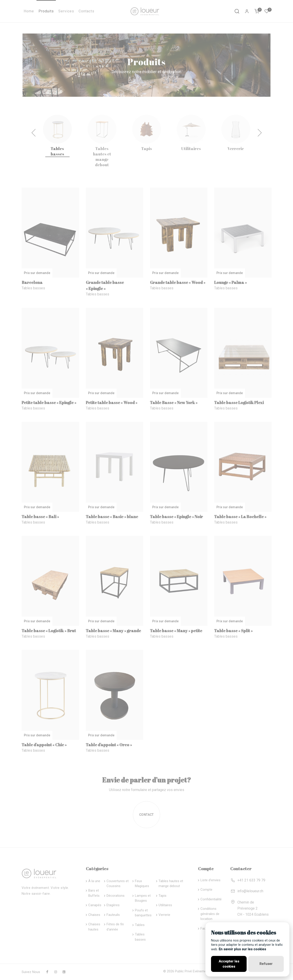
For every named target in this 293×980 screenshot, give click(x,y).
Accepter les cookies (229, 964)
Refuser (266, 964)
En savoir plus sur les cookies (242, 949)
